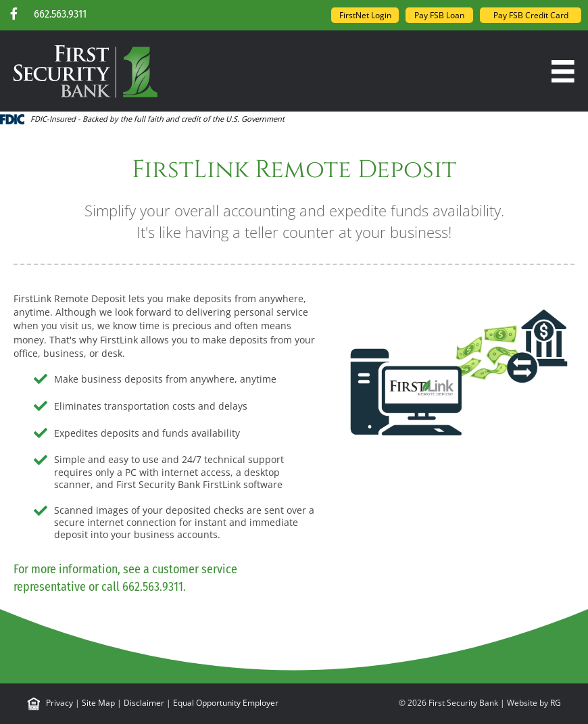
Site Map (98, 703)
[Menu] (563, 72)
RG (556, 703)
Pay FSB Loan (439, 15)
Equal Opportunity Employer (226, 703)
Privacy (59, 703)
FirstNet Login (365, 15)
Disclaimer (144, 703)
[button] (14, 14)
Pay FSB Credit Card (531, 15)
